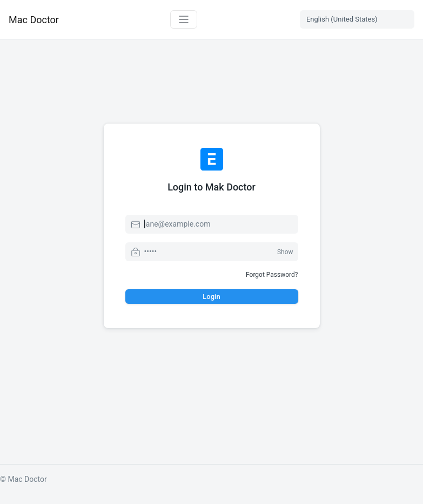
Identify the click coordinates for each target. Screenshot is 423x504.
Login (211, 297)
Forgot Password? (272, 275)
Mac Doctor (34, 20)
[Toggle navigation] (184, 19)
